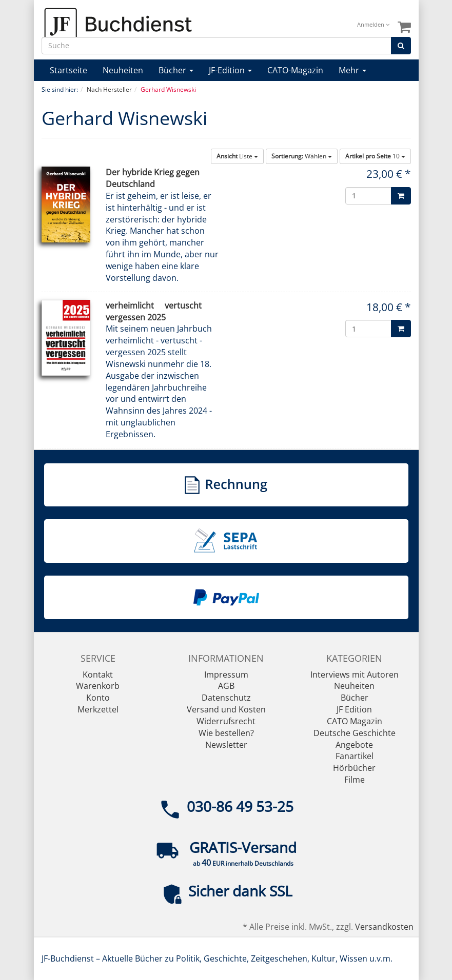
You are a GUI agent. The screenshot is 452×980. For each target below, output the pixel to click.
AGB (226, 686)
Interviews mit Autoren (355, 675)
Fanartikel (355, 756)
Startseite (68, 70)
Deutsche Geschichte (355, 733)
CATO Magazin (355, 721)
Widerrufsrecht (226, 721)
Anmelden (373, 24)
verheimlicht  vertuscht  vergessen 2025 (158, 311)
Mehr (352, 70)
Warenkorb (98, 686)
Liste (237, 156)
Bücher (176, 70)
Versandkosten (384, 927)
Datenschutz (226, 698)
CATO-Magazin (295, 70)
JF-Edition (230, 70)
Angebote (354, 745)
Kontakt (98, 675)
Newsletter (226, 745)
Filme (355, 780)
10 (375, 156)
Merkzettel (98, 709)
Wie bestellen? (226, 733)
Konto (98, 698)
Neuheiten (123, 70)
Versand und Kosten (226, 709)
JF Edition (354, 709)
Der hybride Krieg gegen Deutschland (153, 178)
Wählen (302, 156)
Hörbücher (354, 768)
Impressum (226, 675)
